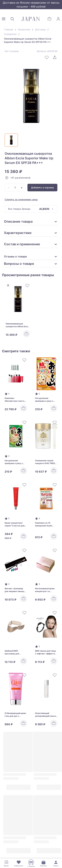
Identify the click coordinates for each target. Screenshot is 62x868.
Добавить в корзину (42, 187)
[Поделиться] (55, 57)
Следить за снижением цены (21, 199)
